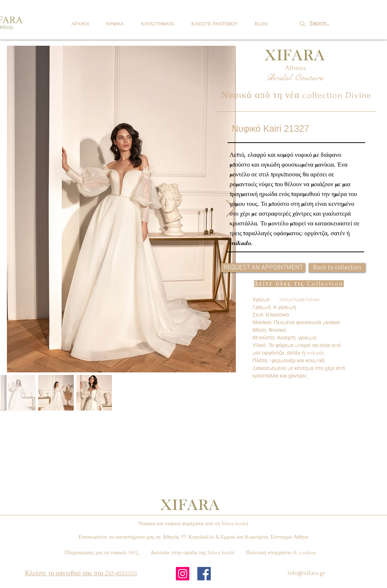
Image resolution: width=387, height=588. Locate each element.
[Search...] (329, 24)
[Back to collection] (337, 268)
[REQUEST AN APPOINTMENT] (263, 268)
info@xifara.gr (306, 573)
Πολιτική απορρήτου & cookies (281, 553)
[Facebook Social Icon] (204, 574)
